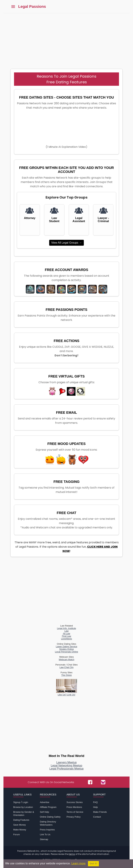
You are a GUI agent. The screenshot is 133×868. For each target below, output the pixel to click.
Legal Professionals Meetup (66, 769)
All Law (66, 634)
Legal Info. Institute (66, 628)
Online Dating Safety (50, 817)
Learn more (78, 863)
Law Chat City (67, 667)
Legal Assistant (79, 220)
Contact (97, 817)
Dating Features (21, 820)
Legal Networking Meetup (66, 766)
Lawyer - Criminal (103, 220)
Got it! (93, 864)
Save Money (19, 825)
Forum (16, 834)
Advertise (45, 802)
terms (72, 854)
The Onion (67, 675)
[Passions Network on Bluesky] (103, 782)
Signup (17, 802)
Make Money (20, 830)
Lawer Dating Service (66, 646)
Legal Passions (32, 7)
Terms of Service (75, 812)
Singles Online (66, 649)
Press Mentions (74, 807)
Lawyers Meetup (66, 762)
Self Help (44, 812)
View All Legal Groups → (67, 243)
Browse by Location (23, 807)
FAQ (95, 802)
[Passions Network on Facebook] (90, 782)
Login (25, 802)
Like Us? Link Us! (66, 693)
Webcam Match (66, 659)
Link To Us (45, 834)
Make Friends (100, 812)
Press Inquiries (47, 830)
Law (66, 631)
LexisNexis (67, 639)
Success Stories (75, 802)
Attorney (30, 218)
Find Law (67, 636)
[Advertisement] (66, 39)
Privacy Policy (74, 817)
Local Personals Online (66, 652)
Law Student (54, 220)
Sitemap (44, 839)
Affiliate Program (48, 807)
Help (96, 807)
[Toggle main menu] (13, 7)
